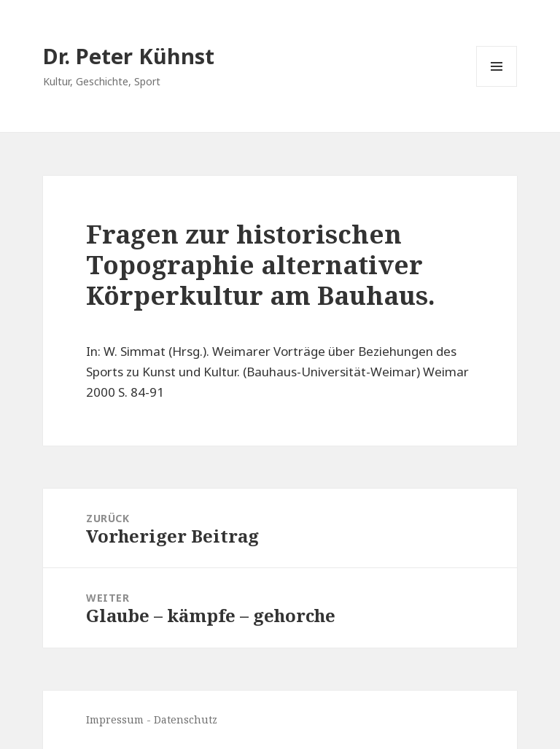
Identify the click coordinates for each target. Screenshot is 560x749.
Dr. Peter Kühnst (129, 56)
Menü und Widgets (497, 86)
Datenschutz (186, 719)
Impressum (115, 719)
